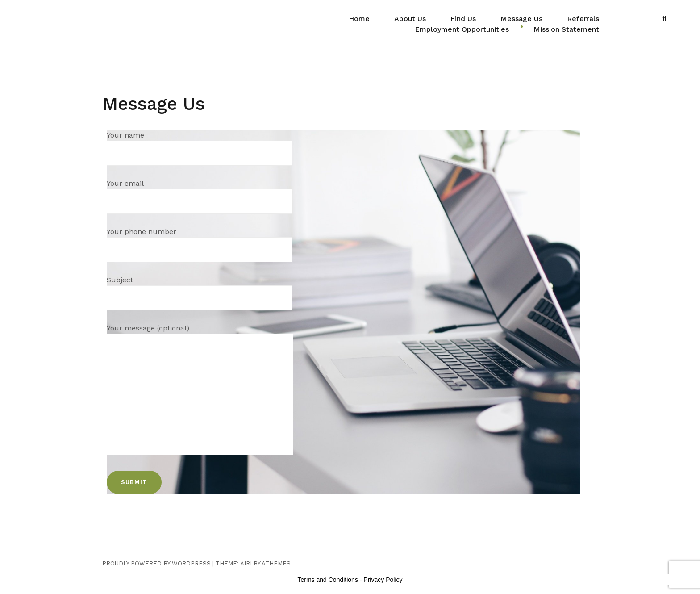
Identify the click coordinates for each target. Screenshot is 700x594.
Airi (246, 563)
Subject (200, 289)
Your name (200, 144)
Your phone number (200, 241)
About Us (410, 19)
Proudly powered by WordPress (156, 563)
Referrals (583, 19)
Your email (200, 192)
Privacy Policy (383, 580)
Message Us (521, 19)
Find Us (463, 19)
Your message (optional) (200, 390)
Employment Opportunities (462, 29)
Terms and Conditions (328, 580)
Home (359, 19)
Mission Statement (566, 29)
